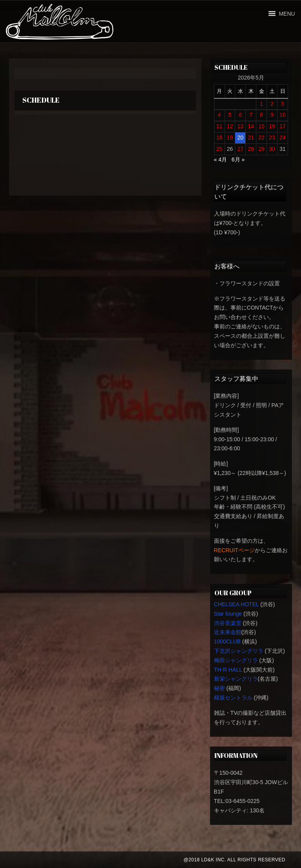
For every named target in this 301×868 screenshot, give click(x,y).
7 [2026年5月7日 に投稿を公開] (251, 115)
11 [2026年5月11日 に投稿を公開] (219, 126)
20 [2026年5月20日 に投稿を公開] (241, 138)
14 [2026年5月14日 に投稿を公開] (251, 126)
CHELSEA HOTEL (237, 604)
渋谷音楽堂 (228, 623)
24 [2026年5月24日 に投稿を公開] (283, 138)
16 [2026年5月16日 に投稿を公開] (272, 126)
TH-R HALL (228, 670)
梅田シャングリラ (236, 660)
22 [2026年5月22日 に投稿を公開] (261, 138)
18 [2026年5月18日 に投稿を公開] (219, 138)
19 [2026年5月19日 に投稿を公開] (230, 138)
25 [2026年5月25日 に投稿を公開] (219, 149)
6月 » (238, 159)
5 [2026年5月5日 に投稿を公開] (230, 115)
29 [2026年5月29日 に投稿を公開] (261, 149)
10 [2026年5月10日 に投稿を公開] (283, 115)
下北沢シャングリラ (239, 651)
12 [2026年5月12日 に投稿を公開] (230, 126)
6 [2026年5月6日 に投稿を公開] (240, 115)
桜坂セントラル (233, 698)
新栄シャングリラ (236, 679)
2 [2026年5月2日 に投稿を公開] (272, 104)
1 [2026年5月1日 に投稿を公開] (261, 104)
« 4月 (220, 159)
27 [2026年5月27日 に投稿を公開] (241, 149)
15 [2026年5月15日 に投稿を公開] (261, 126)
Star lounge (228, 614)
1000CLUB (228, 641)
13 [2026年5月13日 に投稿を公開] (241, 126)
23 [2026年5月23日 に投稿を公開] (272, 138)
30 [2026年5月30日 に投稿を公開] (272, 149)
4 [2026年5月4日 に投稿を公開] (219, 115)
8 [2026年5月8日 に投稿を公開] (261, 115)
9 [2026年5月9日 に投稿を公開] (272, 115)
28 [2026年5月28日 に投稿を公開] (251, 149)
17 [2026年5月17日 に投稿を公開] (283, 126)
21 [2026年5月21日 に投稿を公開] (251, 138)
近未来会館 (228, 632)
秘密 (219, 688)
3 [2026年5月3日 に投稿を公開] (283, 104)
